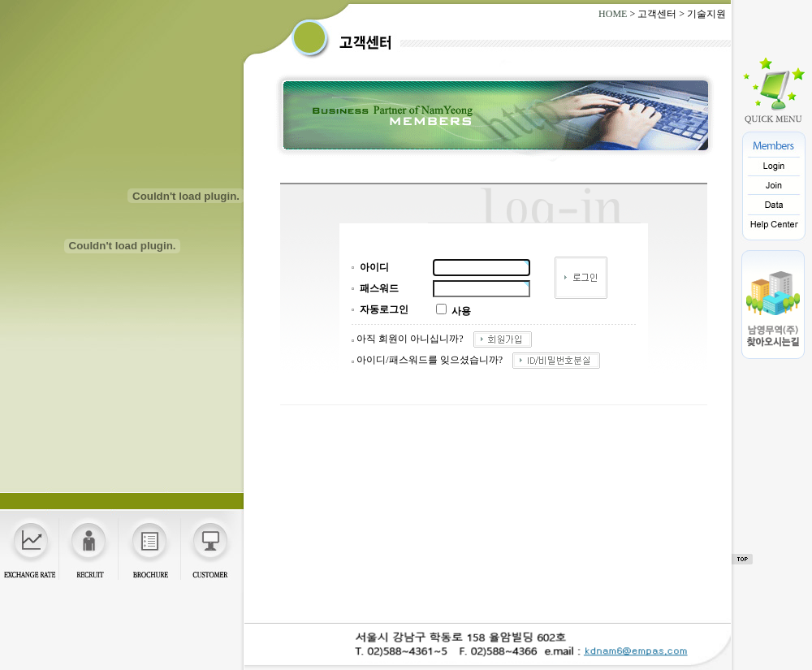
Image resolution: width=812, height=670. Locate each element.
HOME (613, 14)
